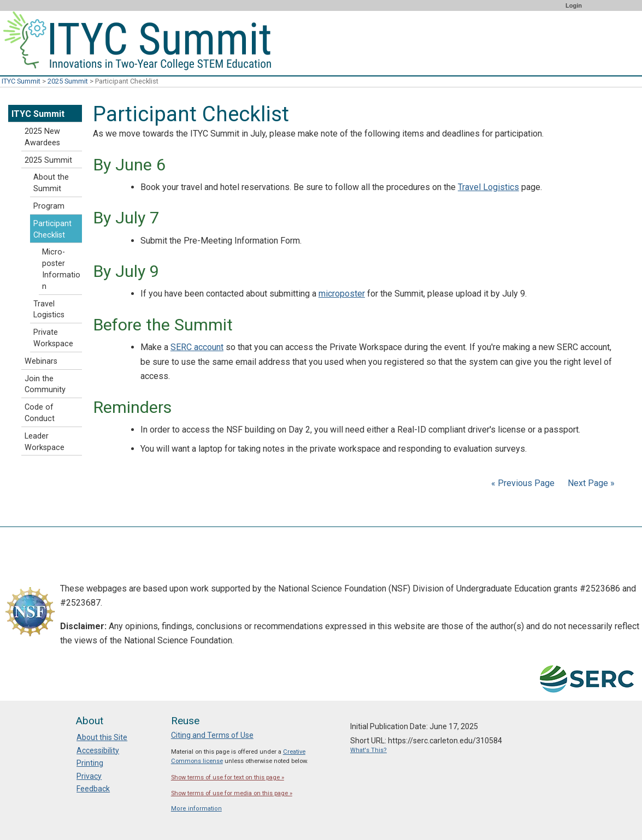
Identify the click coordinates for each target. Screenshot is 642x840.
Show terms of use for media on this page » (232, 793)
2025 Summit (68, 81)
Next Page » (590, 483)
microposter (342, 294)
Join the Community (45, 384)
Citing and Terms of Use (212, 735)
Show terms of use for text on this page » (228, 777)
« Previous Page (523, 483)
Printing (90, 763)
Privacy (89, 776)
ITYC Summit (21, 81)
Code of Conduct (40, 413)
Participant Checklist (52, 229)
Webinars (41, 361)
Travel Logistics (488, 187)
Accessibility (98, 750)
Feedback (93, 789)
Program (49, 206)
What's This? (369, 750)
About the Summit (51, 183)
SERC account (197, 347)
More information (196, 809)
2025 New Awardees (42, 137)
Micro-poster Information (61, 269)
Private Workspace (53, 338)
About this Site (102, 737)
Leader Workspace (45, 442)
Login (574, 5)
